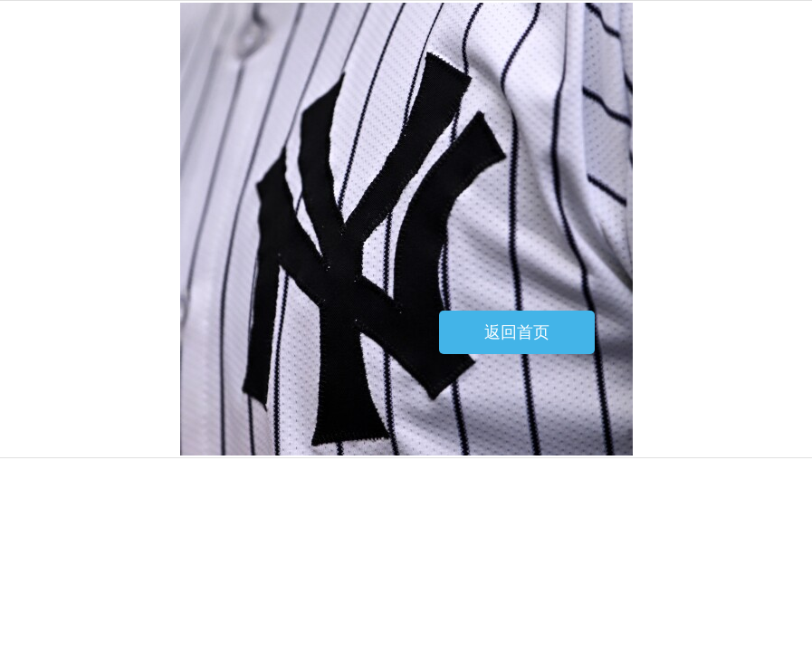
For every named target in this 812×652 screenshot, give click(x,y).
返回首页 (517, 332)
